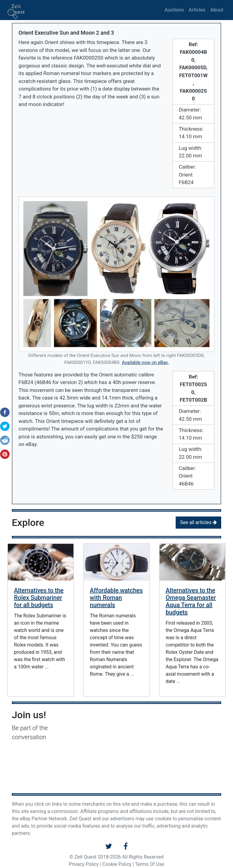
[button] (3, 412)
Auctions (174, 10)
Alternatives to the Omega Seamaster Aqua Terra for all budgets (191, 601)
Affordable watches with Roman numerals (116, 598)
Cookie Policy (117, 864)
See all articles (198, 522)
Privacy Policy (84, 864)
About (217, 10)
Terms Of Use (150, 864)
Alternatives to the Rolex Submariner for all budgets (39, 598)
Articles (197, 10)
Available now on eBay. (145, 362)
